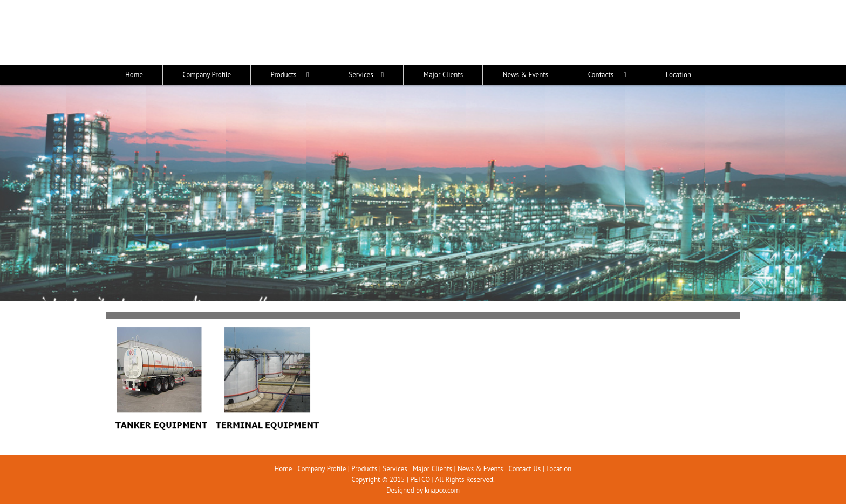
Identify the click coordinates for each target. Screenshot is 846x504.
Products (364, 469)
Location (559, 469)
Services (395, 469)
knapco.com (442, 490)
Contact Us (525, 469)
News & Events (480, 469)
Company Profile (322, 469)
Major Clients (432, 469)
